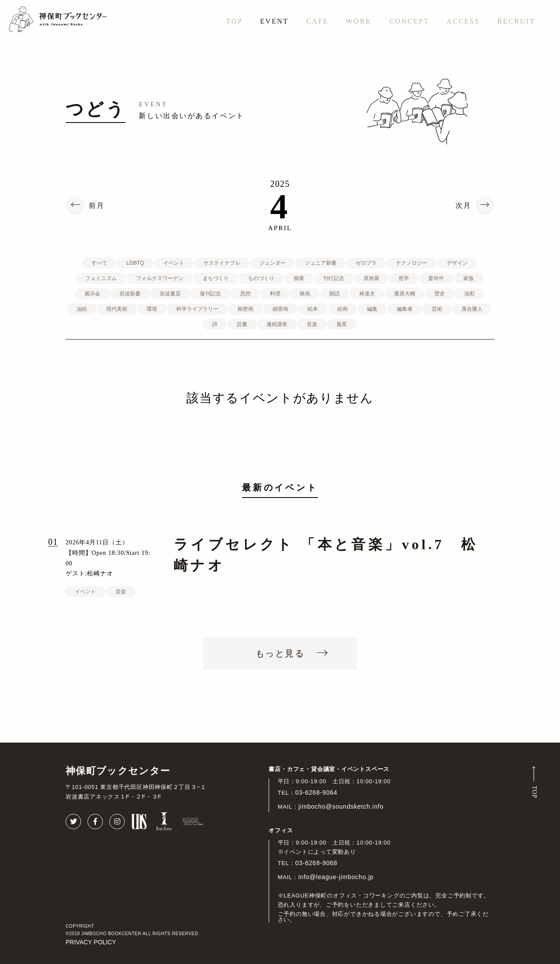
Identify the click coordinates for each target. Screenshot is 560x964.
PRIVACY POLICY (91, 942)
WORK (359, 21)
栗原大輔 (405, 294)
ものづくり (261, 278)
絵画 (343, 309)
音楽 (312, 324)
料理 (275, 294)
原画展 (371, 278)
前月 (97, 206)
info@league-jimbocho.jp (336, 877)
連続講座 (277, 324)
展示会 (92, 294)
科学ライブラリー (197, 309)
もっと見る (280, 653)
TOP (234, 21)
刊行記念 (334, 278)
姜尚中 (436, 278)
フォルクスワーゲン (160, 278)
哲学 (404, 278)
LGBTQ (135, 263)
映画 (305, 294)
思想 (245, 294)
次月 (463, 206)
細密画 (280, 309)
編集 (372, 309)
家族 (469, 278)
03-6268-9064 (317, 792)
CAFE (317, 21)
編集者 (405, 309)
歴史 (440, 294)
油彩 (469, 294)
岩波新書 (130, 294)
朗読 (335, 294)
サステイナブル (222, 263)
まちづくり (216, 278)
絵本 (313, 309)
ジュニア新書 (321, 263)
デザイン (457, 263)
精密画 (245, 309)
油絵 (82, 309)
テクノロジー (412, 263)
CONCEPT (409, 21)
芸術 (437, 309)
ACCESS (463, 21)
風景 (342, 324)
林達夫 (367, 294)
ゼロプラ (366, 263)
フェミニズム (101, 278)
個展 (299, 278)
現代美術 (117, 309)
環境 (152, 309)
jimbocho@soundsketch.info (341, 806)
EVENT (274, 21)
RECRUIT (516, 21)
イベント (174, 263)
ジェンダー (273, 263)
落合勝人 (472, 309)
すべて (99, 263)
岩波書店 (170, 294)
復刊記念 (210, 294)
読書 (242, 324)
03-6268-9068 (317, 863)
